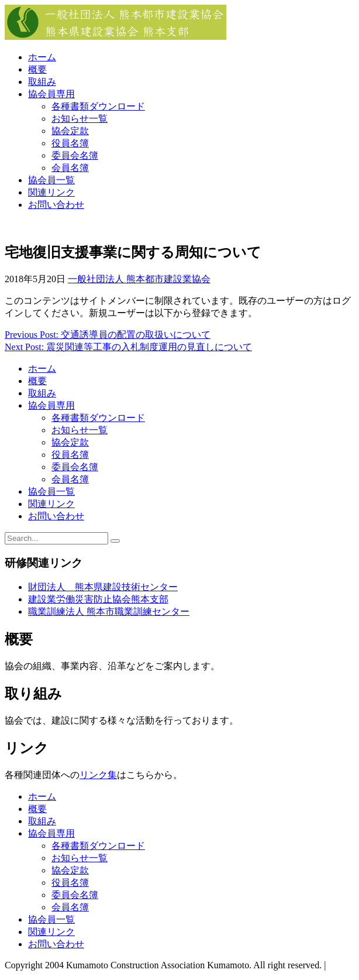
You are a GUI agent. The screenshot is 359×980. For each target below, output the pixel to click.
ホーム (42, 57)
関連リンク (51, 192)
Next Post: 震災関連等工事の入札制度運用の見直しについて (128, 347)
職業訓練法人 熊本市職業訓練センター (109, 611)
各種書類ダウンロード (98, 106)
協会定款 (70, 131)
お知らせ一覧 (80, 119)
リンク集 (98, 775)
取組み (42, 82)
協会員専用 (51, 94)
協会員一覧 (51, 180)
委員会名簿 (75, 155)
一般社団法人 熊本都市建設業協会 (139, 279)
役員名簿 (70, 143)
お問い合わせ (56, 205)
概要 (37, 69)
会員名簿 (70, 168)
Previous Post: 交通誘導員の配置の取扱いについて (108, 335)
